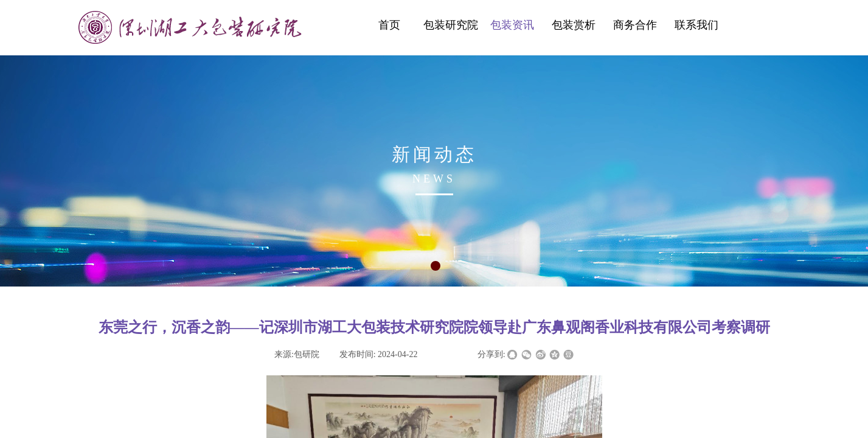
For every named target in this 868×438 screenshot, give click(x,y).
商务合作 (635, 25)
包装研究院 (451, 25)
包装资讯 (512, 25)
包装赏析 (574, 25)
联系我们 (696, 25)
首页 (389, 25)
